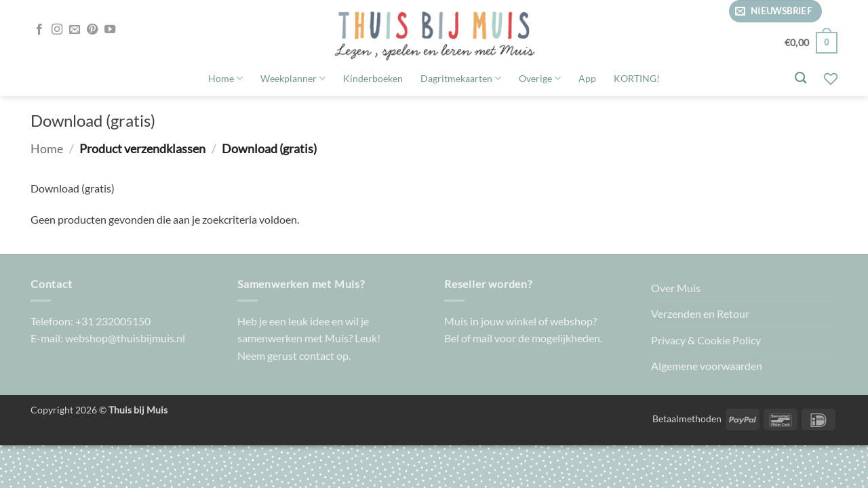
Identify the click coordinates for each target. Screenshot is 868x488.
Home (225, 78)
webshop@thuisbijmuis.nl (125, 338)
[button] (775, 11)
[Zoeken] (801, 78)
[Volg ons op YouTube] (110, 30)
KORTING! (637, 78)
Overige (540, 78)
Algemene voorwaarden (707, 366)
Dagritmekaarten (461, 78)
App (587, 78)
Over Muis (676, 288)
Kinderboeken (373, 78)
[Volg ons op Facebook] (39, 30)
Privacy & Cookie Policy (706, 340)
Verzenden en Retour (700, 313)
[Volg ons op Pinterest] (92, 30)
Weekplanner (293, 78)
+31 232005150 (113, 321)
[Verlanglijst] (831, 79)
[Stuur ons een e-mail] (75, 30)
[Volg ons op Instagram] (57, 30)
